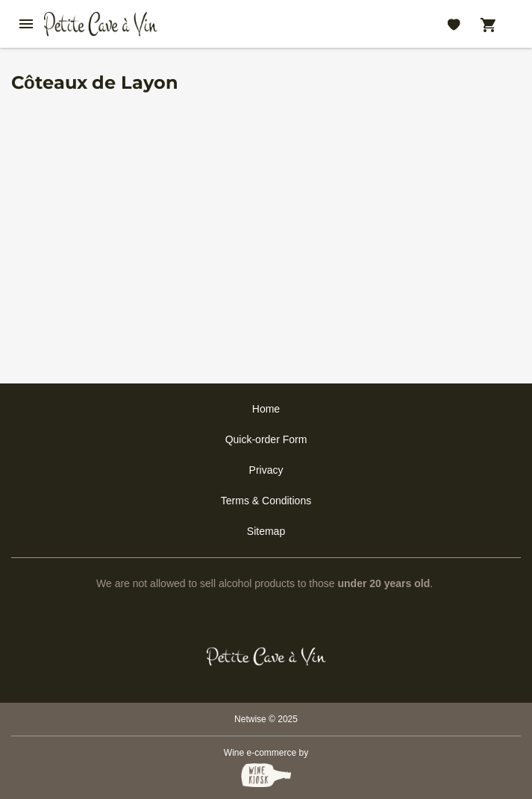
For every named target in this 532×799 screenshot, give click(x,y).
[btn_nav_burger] (26, 24)
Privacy (266, 470)
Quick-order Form (266, 439)
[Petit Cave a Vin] (266, 657)
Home (266, 409)
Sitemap (266, 531)
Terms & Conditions (266, 501)
